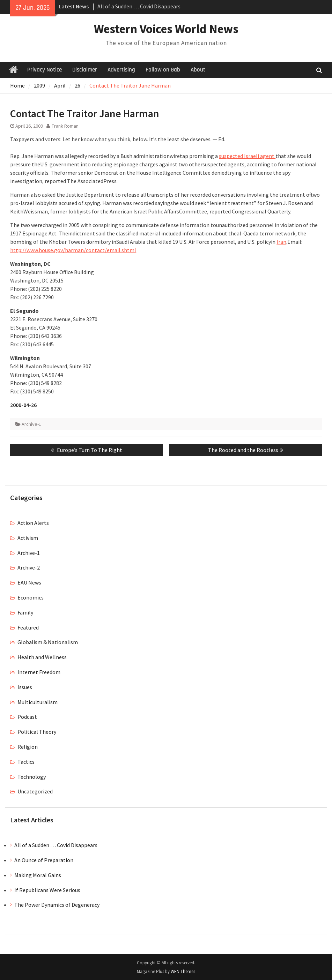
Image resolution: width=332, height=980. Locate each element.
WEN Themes (183, 971)
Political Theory (37, 732)
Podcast (27, 717)
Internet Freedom (39, 672)
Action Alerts (33, 523)
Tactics (26, 762)
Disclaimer (85, 70)
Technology (32, 777)
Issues (25, 687)
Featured (28, 627)
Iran (281, 242)
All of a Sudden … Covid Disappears (139, 6)
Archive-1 (31, 424)
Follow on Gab (163, 70)
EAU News (29, 582)
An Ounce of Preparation (44, 860)
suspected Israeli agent (247, 156)
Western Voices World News (166, 29)
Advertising (121, 70)
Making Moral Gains (38, 875)
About (198, 70)
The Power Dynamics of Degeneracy (57, 905)
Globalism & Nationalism (48, 642)
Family (25, 612)
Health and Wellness (42, 657)
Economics (31, 597)
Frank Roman (65, 126)
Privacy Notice (45, 70)
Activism (28, 538)
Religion (28, 747)
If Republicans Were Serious (47, 890)
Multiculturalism (38, 702)
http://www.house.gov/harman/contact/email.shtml (73, 250)
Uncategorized (35, 791)
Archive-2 (29, 567)
